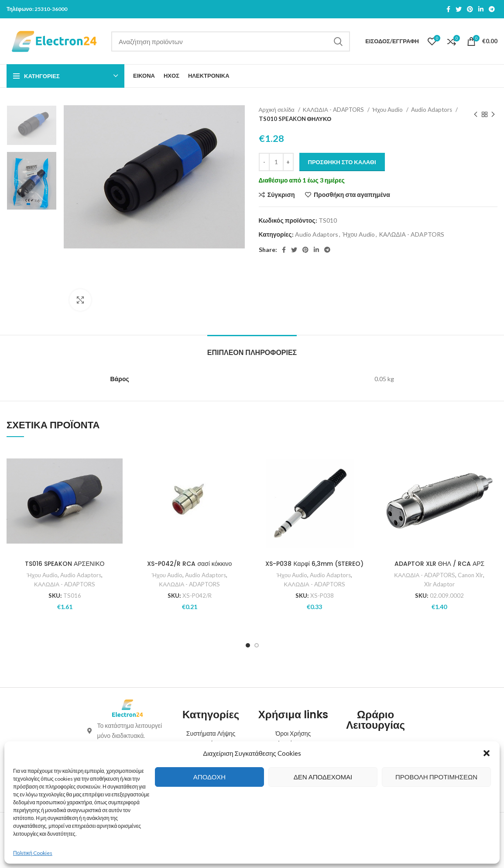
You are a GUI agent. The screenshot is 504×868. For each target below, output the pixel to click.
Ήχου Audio (388, 110)
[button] (487, 753)
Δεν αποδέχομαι (323, 777)
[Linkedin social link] (481, 9)
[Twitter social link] (459, 9)
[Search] (231, 41)
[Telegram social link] (492, 9)
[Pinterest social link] (470, 9)
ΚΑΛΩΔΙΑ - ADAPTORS (334, 110)
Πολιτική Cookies (33, 853)
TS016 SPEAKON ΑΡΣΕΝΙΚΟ (65, 564)
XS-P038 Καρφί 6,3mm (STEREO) (314, 564)
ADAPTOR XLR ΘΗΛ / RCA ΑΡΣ (440, 564)
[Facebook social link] (448, 9)
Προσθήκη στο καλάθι (342, 162)
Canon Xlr (470, 575)
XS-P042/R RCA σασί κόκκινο (189, 564)
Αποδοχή (209, 777)
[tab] (252, 348)
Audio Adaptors (432, 110)
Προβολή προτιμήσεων (436, 777)
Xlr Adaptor (439, 584)
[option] (32, 125)
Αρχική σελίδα (277, 110)
